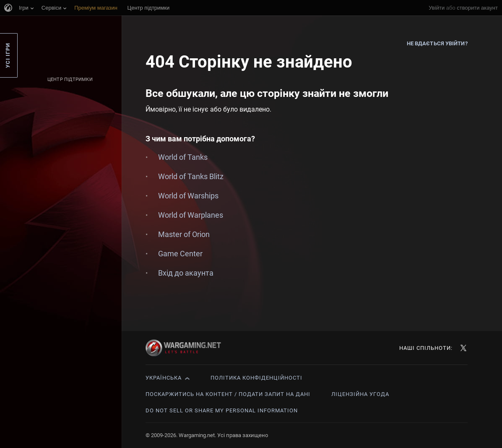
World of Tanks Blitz (191, 176)
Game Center (180, 254)
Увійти (437, 8)
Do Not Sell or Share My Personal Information (222, 410)
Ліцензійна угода (360, 394)
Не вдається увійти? (437, 43)
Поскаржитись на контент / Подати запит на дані (228, 394)
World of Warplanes (191, 215)
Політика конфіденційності (256, 378)
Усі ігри (8, 55)
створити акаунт (477, 8)
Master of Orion (184, 234)
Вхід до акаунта (186, 273)
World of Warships (188, 196)
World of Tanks (183, 157)
